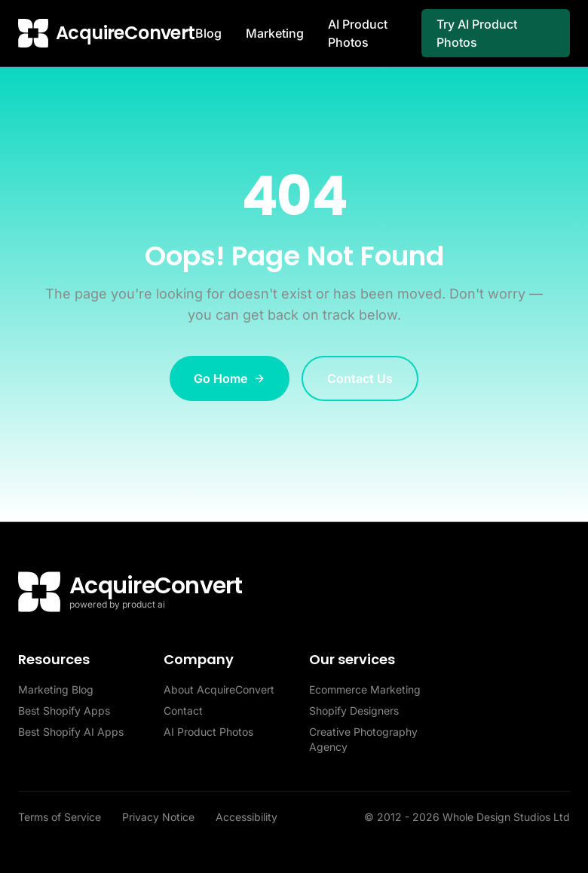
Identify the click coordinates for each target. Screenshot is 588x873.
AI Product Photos (358, 33)
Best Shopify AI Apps (71, 732)
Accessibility (247, 817)
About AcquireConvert (219, 689)
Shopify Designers (354, 711)
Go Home (230, 378)
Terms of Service (61, 817)
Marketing (275, 33)
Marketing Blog (56, 689)
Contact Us (360, 378)
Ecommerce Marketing (365, 689)
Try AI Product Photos (477, 33)
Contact (183, 711)
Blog (208, 33)
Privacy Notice (160, 817)
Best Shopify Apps (64, 711)
